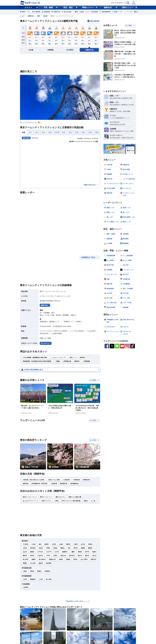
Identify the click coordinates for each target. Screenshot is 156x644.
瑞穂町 (25, 563)
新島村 (39, 571)
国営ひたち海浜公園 (75, 497)
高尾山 (86, 501)
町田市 (32, 556)
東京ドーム (73, 357)
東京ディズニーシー (46, 497)
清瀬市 (34, 559)
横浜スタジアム (61, 497)
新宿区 (47, 544)
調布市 (25, 556)
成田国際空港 (74, 484)
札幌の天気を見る (91, 185)
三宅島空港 (76, 480)
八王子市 (49, 552)
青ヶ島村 (49, 579)
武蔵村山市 (52, 559)
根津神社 (82, 357)
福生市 (87, 556)
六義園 (57, 361)
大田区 (25, 548)
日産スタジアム (46, 501)
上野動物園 (86, 361)
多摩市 (61, 559)
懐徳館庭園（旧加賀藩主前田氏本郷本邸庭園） (38, 361)
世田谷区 (33, 548)
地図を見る (44, 305)
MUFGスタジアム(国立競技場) (71, 501)
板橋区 (83, 548)
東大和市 (26, 559)
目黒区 (90, 544)
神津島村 (47, 571)
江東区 (76, 544)
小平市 (48, 556)
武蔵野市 (65, 552)
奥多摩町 (49, 563)
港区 (40, 544)
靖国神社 (77, 361)
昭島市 (94, 552)
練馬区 (90, 548)
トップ (22, 16)
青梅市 (80, 552)
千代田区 (26, 544)
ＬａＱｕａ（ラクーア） (59, 357)
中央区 (34, 544)
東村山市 (63, 556)
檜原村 (41, 563)
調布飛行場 (64, 484)
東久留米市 (42, 559)
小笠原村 (26, 587)
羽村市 (75, 559)
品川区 (83, 544)
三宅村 (25, 579)
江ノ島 (93, 501)
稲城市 (68, 559)
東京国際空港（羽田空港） (40, 484)
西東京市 (93, 559)
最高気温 (26, 138)
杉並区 (55, 548)
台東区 (61, 544)
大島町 (25, 571)
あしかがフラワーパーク (30, 501)
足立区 (25, 552)
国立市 (80, 556)
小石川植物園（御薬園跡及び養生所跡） (35, 357)
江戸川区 (40, 552)
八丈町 (41, 579)
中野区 (48, 548)
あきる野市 (84, 559)
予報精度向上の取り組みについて (78, 601)
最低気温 (35, 138)
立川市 (57, 552)
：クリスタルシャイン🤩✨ (32, 122)
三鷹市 (73, 552)
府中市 (87, 552)
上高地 (56, 501)
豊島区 (63, 548)
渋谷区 (41, 548)
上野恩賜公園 (67, 361)
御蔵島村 (33, 579)
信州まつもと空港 (54, 480)
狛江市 (94, 556)
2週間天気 (31, 16)
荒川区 (76, 548)
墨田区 (68, 544)
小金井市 (40, 556)
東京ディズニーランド (30, 497)
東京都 (45, 16)
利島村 (32, 571)
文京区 (54, 544)
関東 (39, 16)
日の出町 (33, 563)
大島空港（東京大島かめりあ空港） (34, 480)
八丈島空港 (66, 480)
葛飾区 (32, 552)
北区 (69, 548)
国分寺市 (72, 556)
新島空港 (26, 484)
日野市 (55, 556)
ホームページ (45, 343)
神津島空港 (86, 480)
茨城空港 (54, 484)
